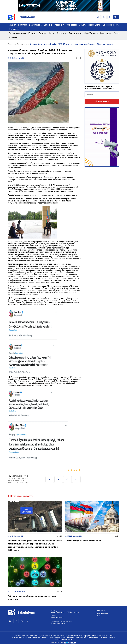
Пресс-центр (94, 25)
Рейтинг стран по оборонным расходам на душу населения (32, 598)
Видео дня (59, 25)
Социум (83, 25)
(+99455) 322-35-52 (57, 612)
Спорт (51, 33)
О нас (116, 33)
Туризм (43, 33)
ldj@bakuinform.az (57, 618)
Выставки (61, 33)
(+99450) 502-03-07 (73, 612)
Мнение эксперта (111, 25)
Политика (22, 25)
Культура (32, 33)
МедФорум (106, 33)
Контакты (13, 37)
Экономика (72, 25)
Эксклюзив (14, 29)
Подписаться (102, 101)
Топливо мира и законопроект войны (84, 541)
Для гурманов (75, 33)
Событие (48, 25)
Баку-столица (35, 25)
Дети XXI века (91, 33)
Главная (12, 25)
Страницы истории (17, 33)
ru (116, 18)
